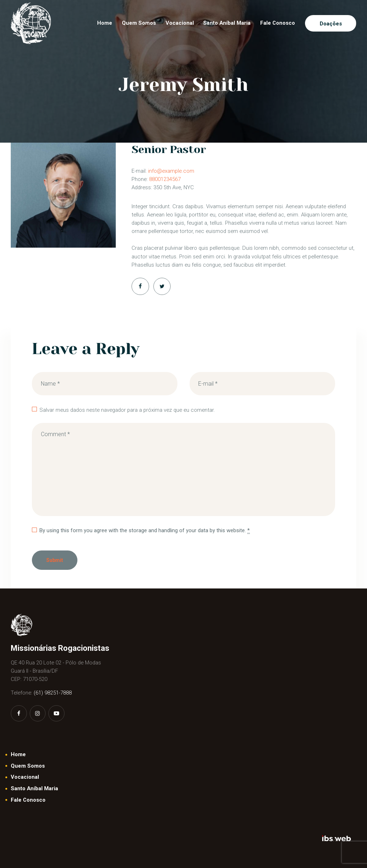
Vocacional (25, 777)
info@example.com (171, 171)
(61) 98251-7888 (53, 693)
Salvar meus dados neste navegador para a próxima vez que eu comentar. (127, 410)
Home (18, 754)
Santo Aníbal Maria (34, 788)
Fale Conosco (28, 800)
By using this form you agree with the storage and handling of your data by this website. (145, 531)
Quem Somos (28, 766)
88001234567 (165, 179)
